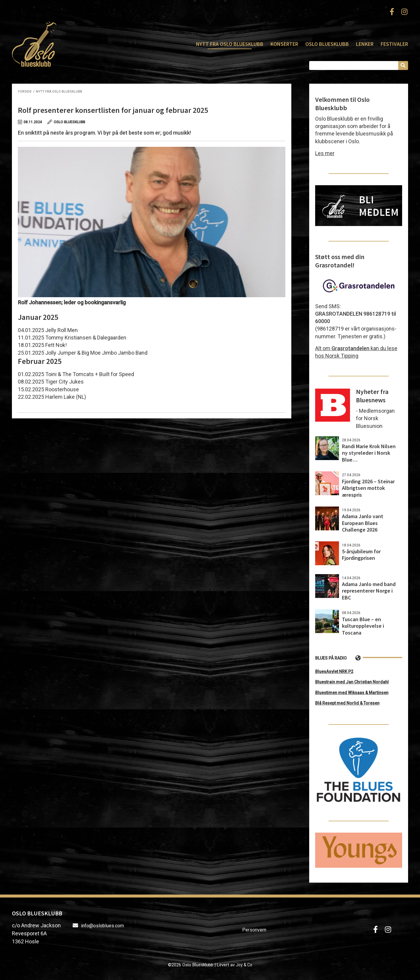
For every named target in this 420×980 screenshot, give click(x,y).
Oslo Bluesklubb (34, 44)
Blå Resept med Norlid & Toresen (347, 703)
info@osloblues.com (102, 926)
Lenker (365, 44)
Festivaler (394, 44)
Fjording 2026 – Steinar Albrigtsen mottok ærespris (368, 488)
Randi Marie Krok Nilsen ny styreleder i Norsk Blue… (369, 453)
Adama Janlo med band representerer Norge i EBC (369, 591)
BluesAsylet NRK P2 (334, 671)
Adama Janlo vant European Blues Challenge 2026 (363, 523)
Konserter (284, 44)
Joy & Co (244, 965)
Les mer (325, 153)
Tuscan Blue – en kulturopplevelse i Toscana (363, 626)
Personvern (254, 930)
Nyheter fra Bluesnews (372, 396)
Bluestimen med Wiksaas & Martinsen (352, 693)
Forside (25, 92)
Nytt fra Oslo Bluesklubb (230, 44)
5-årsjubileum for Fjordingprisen (361, 555)
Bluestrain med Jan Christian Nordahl (352, 682)
